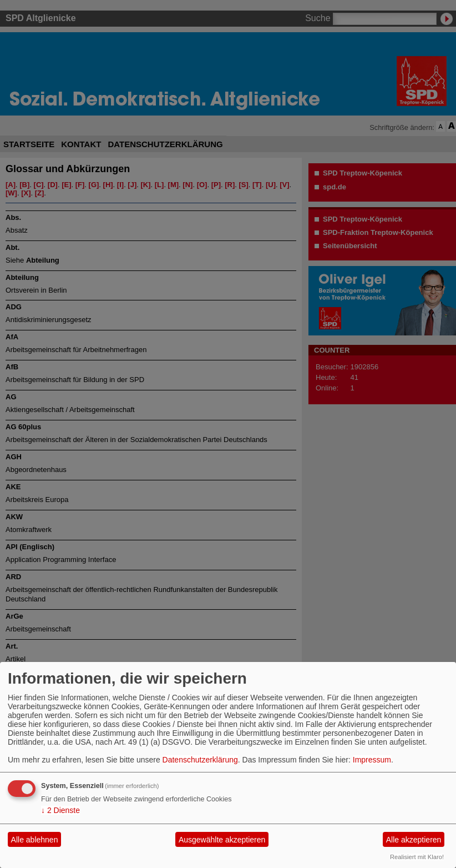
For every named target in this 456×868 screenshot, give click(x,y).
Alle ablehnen (35, 840)
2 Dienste (60, 810)
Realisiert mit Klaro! (417, 857)
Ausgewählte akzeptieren (222, 840)
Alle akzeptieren (414, 840)
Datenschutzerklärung (200, 760)
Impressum (372, 760)
